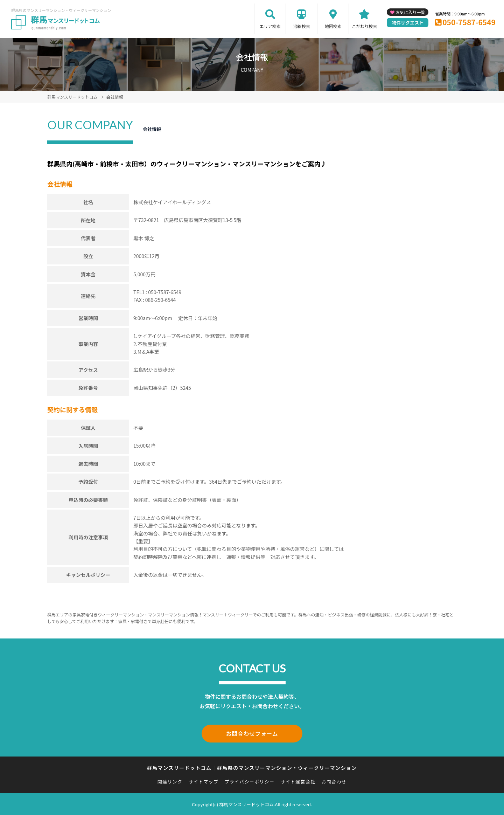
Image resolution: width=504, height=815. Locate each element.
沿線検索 (302, 26)
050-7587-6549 (469, 22)
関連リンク (170, 781)
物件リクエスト (408, 23)
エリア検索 (270, 26)
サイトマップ (204, 781)
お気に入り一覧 (410, 12)
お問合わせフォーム (252, 733)
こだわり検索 (364, 26)
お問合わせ (334, 781)
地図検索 (333, 26)
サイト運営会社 (298, 781)
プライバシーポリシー (249, 781)
